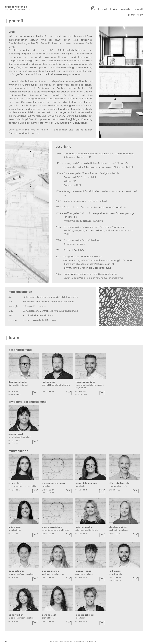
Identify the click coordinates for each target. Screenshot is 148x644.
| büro (113, 9)
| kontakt (138, 9)
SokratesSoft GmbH (92, 641)
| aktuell (103, 9)
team (140, 15)
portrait (131, 15)
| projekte (125, 9)
